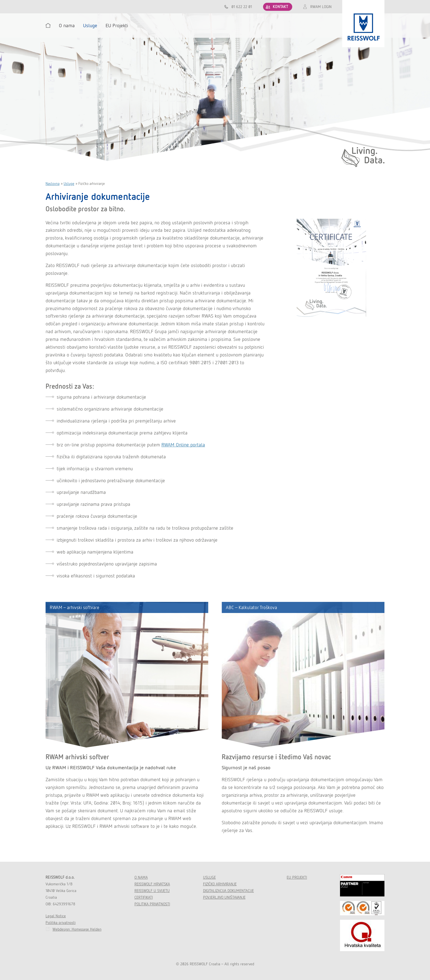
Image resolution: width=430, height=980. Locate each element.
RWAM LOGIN (321, 7)
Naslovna (52, 184)
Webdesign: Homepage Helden (77, 929)
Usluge (69, 184)
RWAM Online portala (183, 445)
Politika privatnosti (61, 923)
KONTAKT (280, 7)
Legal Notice (56, 916)
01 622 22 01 (242, 7)
